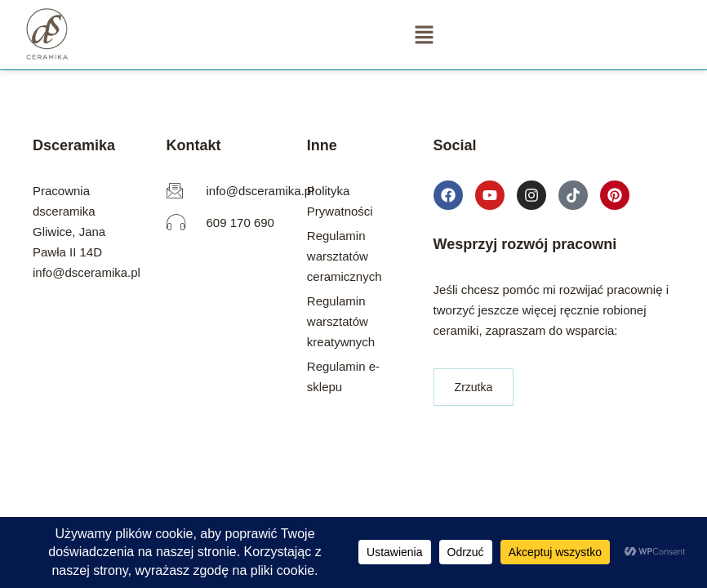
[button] (424, 34)
